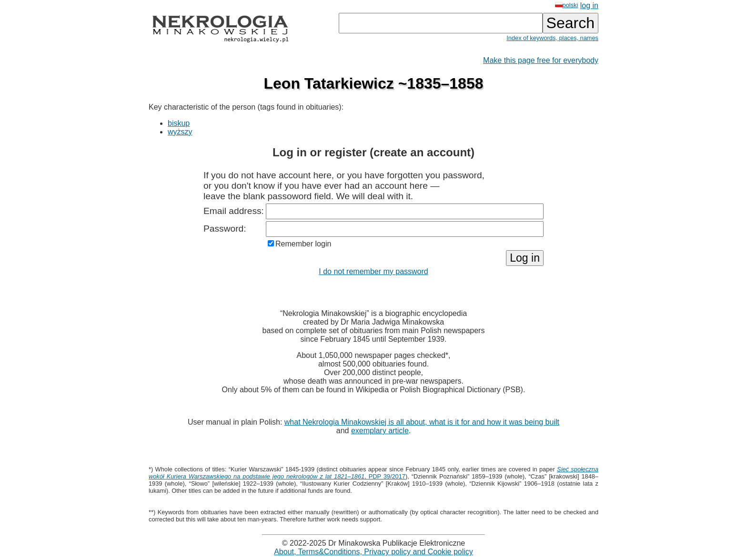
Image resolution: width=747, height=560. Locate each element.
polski (567, 5)
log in (589, 5)
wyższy (180, 132)
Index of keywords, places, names (552, 38)
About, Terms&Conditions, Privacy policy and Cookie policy (373, 552)
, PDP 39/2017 (373, 473)
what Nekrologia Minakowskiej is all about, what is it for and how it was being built (422, 422)
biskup (179, 123)
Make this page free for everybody (541, 60)
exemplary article (380, 431)
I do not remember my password (373, 271)
